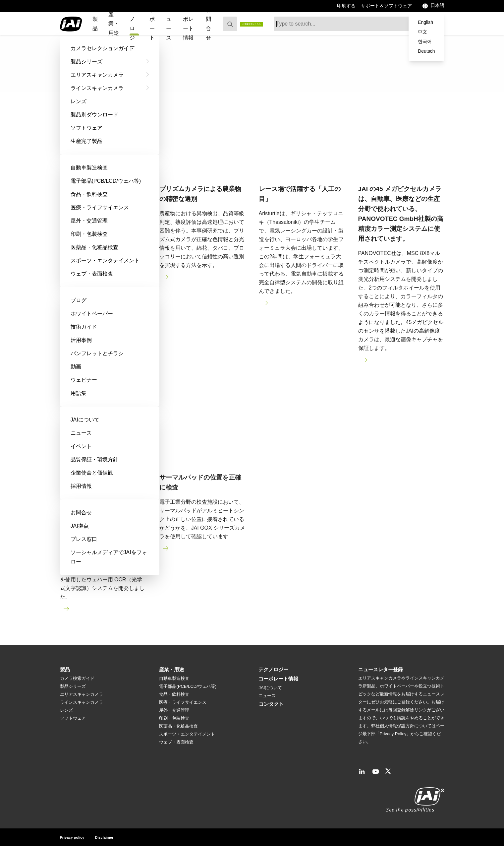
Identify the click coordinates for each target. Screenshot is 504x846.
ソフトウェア (73, 718)
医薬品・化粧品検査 (178, 726)
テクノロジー (273, 669)
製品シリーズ (73, 686)
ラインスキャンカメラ (82, 702)
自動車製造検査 (174, 678)
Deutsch (426, 51)
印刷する (346, 6)
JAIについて (270, 688)
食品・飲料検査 (174, 694)
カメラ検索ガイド (77, 678)
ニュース (169, 24)
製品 (95, 24)
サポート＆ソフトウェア (386, 6)
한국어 (425, 41)
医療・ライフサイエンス (183, 702)
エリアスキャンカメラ (82, 694)
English (425, 22)
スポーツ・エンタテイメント (187, 734)
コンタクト (271, 704)
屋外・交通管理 (174, 710)
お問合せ (208, 24)
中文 (422, 32)
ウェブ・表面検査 (176, 742)
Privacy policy (72, 837)
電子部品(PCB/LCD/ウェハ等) (188, 686)
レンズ (66, 710)
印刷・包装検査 (174, 718)
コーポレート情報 (188, 24)
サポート (152, 24)
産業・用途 (114, 24)
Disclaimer (104, 837)
